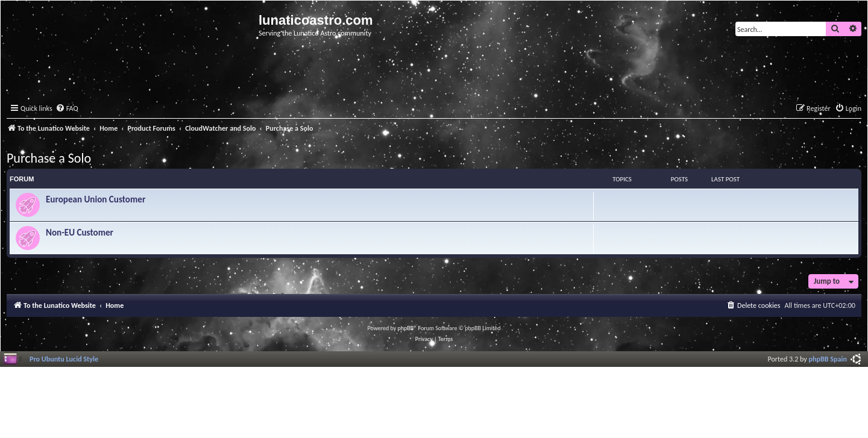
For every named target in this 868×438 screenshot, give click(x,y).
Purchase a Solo (49, 158)
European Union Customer (96, 199)
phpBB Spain (828, 359)
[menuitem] (67, 109)
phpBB (406, 328)
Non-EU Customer (80, 233)
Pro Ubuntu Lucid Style (64, 359)
